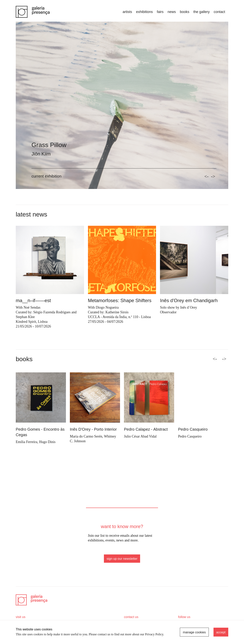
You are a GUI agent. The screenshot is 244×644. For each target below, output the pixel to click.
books (185, 12)
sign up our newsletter (122, 559)
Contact (219, 12)
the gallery (201, 12)
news (172, 12)
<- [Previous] (215, 359)
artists (127, 12)
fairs (160, 12)
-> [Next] (224, 359)
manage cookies (194, 632)
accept (221, 632)
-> (213, 176)
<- (206, 176)
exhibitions (144, 12)
